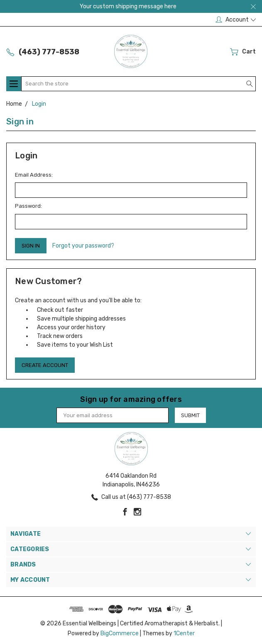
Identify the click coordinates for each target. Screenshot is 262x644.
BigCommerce (120, 633)
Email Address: (34, 175)
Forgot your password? (83, 246)
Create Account (45, 365)
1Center (184, 633)
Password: (28, 206)
